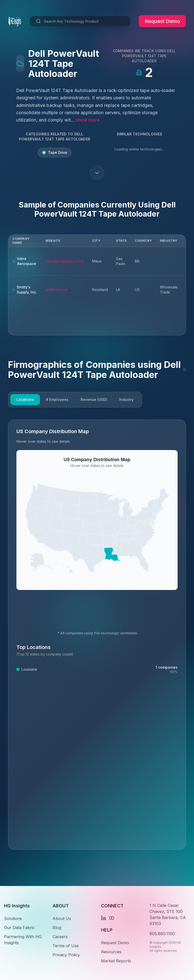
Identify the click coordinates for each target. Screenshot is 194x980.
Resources (111, 952)
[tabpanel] (97, 635)
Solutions (13, 918)
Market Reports (116, 961)
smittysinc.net (56, 290)
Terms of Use (66, 946)
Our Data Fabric (19, 928)
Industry (126, 399)
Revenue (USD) (94, 399)
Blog (57, 928)
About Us (62, 918)
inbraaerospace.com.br (65, 261)
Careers (60, 937)
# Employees (57, 399)
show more (88, 120)
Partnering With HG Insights (23, 940)
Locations (25, 399)
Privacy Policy (66, 955)
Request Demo (162, 21)
